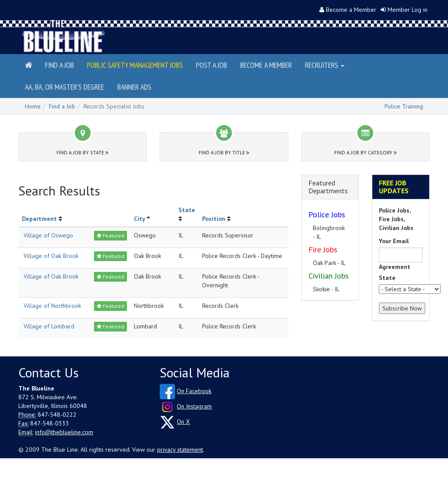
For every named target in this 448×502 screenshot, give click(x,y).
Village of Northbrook (52, 306)
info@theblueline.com (64, 432)
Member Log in (408, 10)
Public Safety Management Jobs (135, 65)
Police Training (404, 106)
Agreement (395, 267)
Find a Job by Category (366, 152)
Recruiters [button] (325, 65)
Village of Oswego (48, 235)
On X (183, 422)
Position (214, 219)
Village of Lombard (49, 326)
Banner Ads (134, 87)
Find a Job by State (82, 152)
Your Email (394, 241)
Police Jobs (327, 214)
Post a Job (212, 65)
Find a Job (59, 65)
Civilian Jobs (329, 276)
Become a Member (351, 10)
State (187, 210)
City (139, 219)
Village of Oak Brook (51, 256)
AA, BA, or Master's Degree (65, 87)
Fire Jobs (323, 249)
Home (33, 106)
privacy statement (180, 450)
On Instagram (194, 406)
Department (39, 219)
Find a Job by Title (224, 152)
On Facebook (194, 391)
